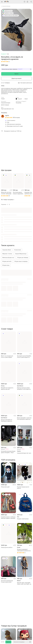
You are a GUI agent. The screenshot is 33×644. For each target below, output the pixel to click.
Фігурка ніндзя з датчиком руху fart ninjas (24, 615)
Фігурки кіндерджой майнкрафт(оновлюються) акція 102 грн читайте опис (24, 515)
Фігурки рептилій (7, 226)
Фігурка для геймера (23, 223)
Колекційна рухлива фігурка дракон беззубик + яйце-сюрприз (8, 417)
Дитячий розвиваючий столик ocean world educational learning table (7, 546)
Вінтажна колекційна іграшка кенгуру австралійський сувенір (7, 585)
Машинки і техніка (7, 219)
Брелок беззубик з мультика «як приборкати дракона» (24, 384)
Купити (17, 74)
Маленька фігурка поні (8, 223)
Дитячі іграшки (5, 105)
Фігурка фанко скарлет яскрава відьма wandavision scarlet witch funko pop (24, 584)
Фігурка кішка (6, 230)
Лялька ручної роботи (7, 512)
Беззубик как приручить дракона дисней (7, 354)
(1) (5, 62)
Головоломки (18, 215)
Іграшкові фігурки (6, 6)
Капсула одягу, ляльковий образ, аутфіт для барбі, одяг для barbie (25, 548)
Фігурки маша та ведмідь (21, 226)
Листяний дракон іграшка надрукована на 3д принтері (18, 158)
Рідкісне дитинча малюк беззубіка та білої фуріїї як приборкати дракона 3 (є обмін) (24, 354)
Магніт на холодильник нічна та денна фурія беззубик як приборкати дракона (7, 322)
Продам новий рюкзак (23, 484)
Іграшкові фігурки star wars (24, 418)
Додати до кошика (16, 78)
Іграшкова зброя (7, 215)
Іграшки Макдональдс (21, 219)
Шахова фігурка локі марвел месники (8, 617)
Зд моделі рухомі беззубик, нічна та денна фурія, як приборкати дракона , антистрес (24, 322)
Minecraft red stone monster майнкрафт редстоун (6, 158)
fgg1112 (7, 116)
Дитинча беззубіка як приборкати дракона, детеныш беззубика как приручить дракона (7, 385)
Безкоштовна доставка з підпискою (16, 69)
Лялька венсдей (5, 452)
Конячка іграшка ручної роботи (23, 453)
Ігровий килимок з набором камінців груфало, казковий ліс (8, 483)
